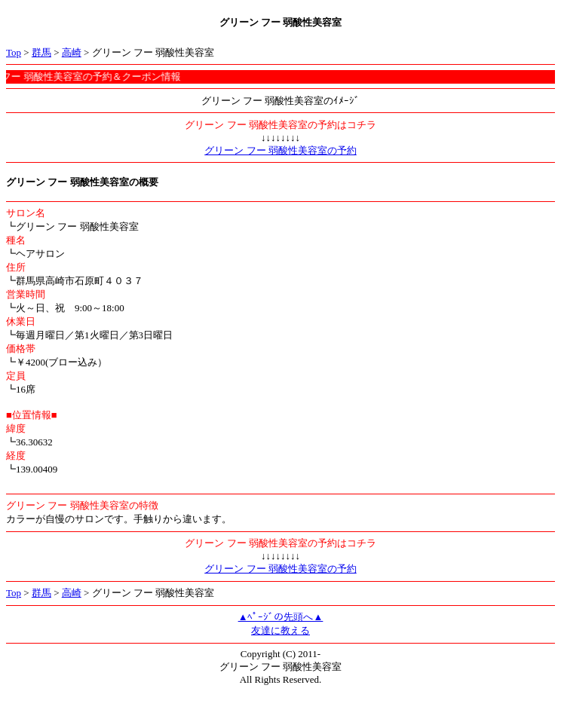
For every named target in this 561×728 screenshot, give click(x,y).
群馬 (41, 52)
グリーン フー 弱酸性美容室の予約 (280, 150)
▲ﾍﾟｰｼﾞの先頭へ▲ (281, 617)
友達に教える (280, 630)
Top (14, 52)
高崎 (72, 52)
